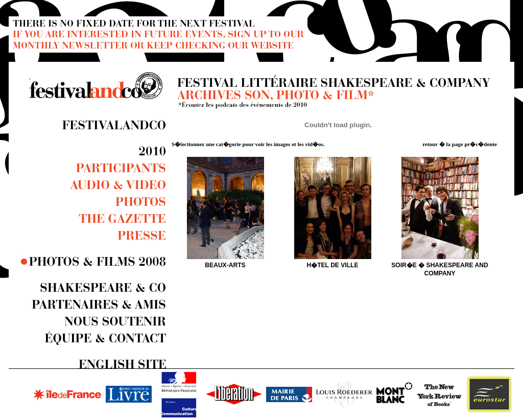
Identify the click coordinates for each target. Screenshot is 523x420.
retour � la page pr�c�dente (460, 144)
